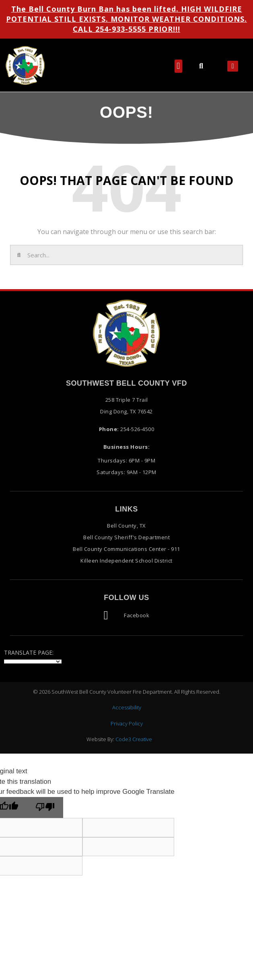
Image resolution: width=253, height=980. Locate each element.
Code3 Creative (134, 739)
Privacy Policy (127, 723)
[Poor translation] (45, 808)
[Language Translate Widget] (33, 662)
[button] (178, 66)
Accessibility (127, 707)
